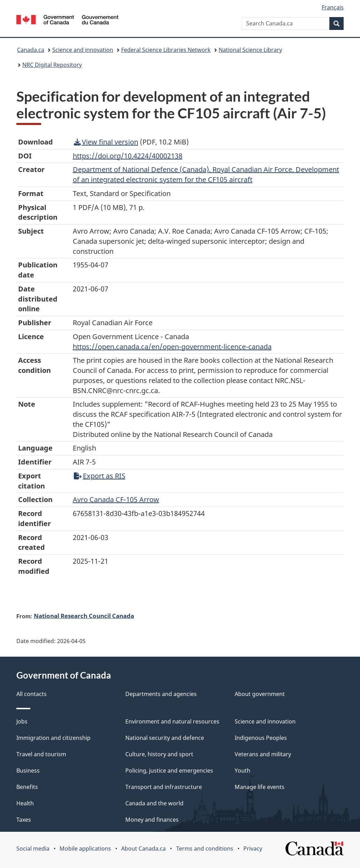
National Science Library (250, 50)
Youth (242, 771)
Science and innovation (83, 50)
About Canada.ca (143, 849)
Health (25, 803)
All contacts (32, 694)
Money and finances (152, 820)
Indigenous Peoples (261, 738)
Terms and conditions (205, 849)
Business (28, 771)
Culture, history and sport (159, 754)
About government (260, 694)
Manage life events (260, 787)
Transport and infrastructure (164, 787)
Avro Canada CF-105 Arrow (116, 499)
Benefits (27, 787)
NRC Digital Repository (52, 65)
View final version (106, 142)
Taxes (24, 820)
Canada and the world (154, 803)
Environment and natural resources (172, 721)
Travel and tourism (41, 754)
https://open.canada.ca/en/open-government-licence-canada (172, 347)
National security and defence (165, 738)
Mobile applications (85, 849)
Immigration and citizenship (53, 738)
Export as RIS (100, 476)
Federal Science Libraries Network (166, 50)
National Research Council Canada (84, 616)
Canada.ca (31, 50)
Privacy (253, 849)
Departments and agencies (161, 694)
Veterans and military (263, 754)
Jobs (22, 721)
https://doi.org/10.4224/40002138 (128, 156)
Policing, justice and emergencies (169, 771)
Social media (33, 849)
